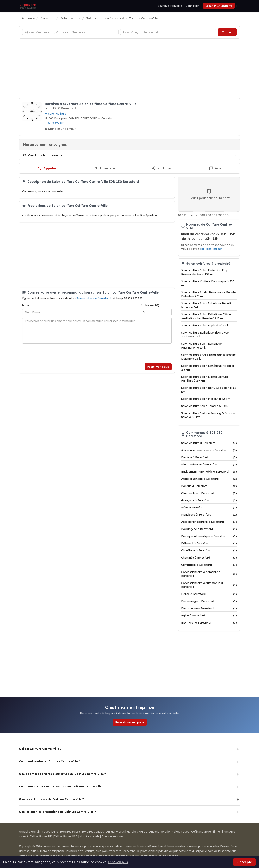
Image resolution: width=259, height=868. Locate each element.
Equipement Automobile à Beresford (209, 472)
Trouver (227, 32)
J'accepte (244, 862)
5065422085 (56, 123)
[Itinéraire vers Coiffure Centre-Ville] (104, 168)
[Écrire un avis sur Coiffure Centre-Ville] (215, 168)
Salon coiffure (56, 114)
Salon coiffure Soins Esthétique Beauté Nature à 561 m (206, 305)
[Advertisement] (129, 69)
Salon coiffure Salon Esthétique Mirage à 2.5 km (208, 368)
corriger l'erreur (211, 249)
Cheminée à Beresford (209, 558)
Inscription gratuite (219, 6)
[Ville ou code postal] (168, 32)
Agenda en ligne (112, 836)
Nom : (26, 305)
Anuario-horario (160, 832)
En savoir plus (118, 862)
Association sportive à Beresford (209, 522)
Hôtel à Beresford (209, 507)
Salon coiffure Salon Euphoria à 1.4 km (206, 325)
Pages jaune (50, 832)
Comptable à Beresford (209, 565)
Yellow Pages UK (41, 836)
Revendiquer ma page (130, 722)
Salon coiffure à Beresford (94, 298)
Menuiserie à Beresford (209, 515)
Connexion (193, 6)
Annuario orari (115, 832)
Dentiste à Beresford (209, 457)
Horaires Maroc (137, 832)
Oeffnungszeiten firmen (206, 832)
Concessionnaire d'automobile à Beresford (209, 585)
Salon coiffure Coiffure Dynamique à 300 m (208, 283)
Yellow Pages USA (66, 836)
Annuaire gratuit (29, 832)
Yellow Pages (180, 832)
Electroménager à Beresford (209, 464)
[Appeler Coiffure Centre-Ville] (47, 168)
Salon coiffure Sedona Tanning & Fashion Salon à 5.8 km (208, 415)
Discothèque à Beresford (209, 608)
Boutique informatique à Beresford (209, 536)
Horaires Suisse (70, 832)
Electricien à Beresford (209, 623)
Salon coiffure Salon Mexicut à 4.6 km (206, 399)
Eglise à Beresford (209, 616)
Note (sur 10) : (151, 305)
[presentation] (52, 354)
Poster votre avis (158, 367)
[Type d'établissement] (70, 32)
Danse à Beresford (209, 594)
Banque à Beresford (209, 486)
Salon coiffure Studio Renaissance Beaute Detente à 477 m (208, 294)
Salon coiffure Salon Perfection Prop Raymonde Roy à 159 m (205, 272)
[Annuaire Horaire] (28, 6)
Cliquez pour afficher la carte (209, 194)
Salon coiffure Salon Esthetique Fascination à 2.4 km (201, 346)
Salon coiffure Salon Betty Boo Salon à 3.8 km (209, 390)
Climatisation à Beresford (209, 493)
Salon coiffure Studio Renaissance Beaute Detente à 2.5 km (208, 357)
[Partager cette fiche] (162, 168)
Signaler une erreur (60, 129)
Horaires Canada (93, 832)
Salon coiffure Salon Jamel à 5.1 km (204, 406)
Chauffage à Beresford (209, 550)
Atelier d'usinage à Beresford (209, 479)
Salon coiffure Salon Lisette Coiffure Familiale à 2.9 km (205, 379)
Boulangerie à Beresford (209, 529)
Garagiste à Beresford (209, 500)
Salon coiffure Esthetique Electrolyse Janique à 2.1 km (205, 335)
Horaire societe (90, 836)
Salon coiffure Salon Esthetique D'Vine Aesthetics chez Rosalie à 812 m (206, 316)
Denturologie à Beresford (209, 601)
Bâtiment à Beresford (209, 543)
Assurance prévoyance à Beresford (209, 450)
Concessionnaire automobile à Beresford (209, 574)
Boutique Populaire (170, 6)
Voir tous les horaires (43, 155)
